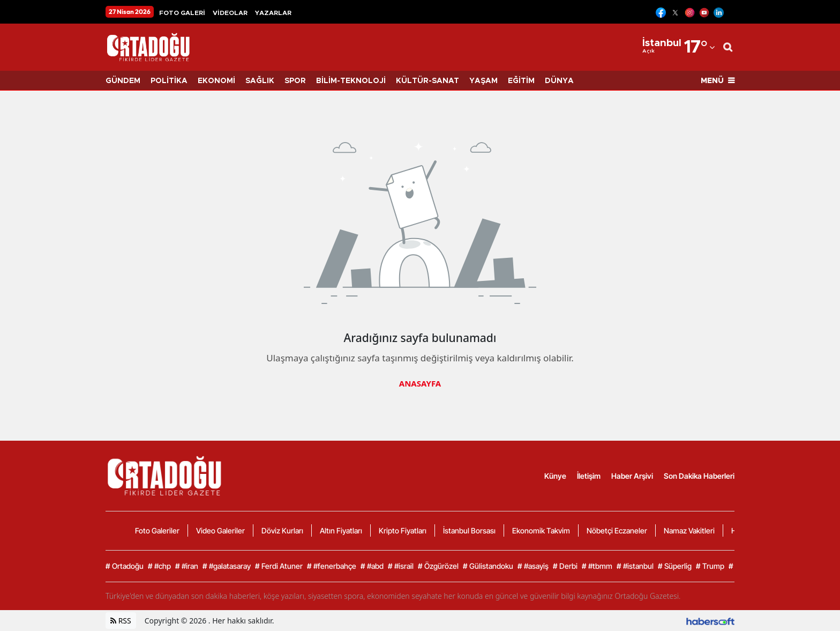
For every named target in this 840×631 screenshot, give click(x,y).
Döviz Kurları (282, 530)
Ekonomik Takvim (541, 530)
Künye (555, 476)
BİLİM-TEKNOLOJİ (351, 81)
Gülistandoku (488, 566)
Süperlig (675, 566)
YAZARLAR (273, 13)
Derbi (565, 566)
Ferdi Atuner (279, 566)
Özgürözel (438, 566)
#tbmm (597, 566)
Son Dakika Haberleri (699, 476)
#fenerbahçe (332, 566)
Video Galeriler (220, 530)
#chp (159, 566)
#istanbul (635, 566)
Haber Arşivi (632, 476)
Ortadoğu (125, 566)
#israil (401, 566)
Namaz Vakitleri (689, 530)
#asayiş (533, 566)
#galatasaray (227, 566)
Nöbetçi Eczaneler (617, 530)
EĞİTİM (521, 81)
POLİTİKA (169, 81)
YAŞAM (483, 81)
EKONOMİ (216, 81)
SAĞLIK (260, 81)
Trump (710, 566)
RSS (121, 621)
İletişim (589, 476)
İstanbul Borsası (469, 530)
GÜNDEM (123, 81)
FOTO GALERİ (182, 13)
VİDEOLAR (230, 13)
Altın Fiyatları (341, 530)
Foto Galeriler (157, 530)
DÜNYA (559, 81)
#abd (372, 566)
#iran (187, 566)
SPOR (295, 81)
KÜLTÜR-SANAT (427, 81)
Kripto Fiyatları (403, 530)
